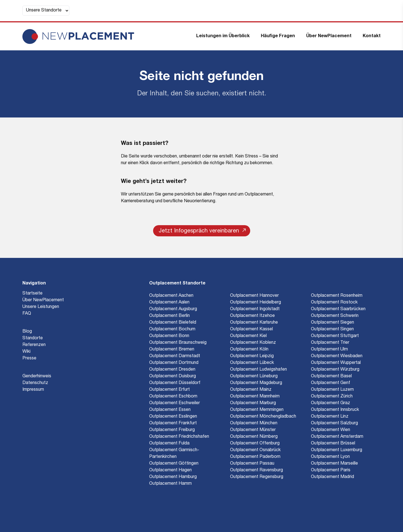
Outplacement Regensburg (257, 477)
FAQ (27, 314)
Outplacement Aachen (171, 296)
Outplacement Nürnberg (254, 437)
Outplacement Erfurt (169, 390)
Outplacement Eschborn (173, 397)
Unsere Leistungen (41, 307)
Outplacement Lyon (330, 457)
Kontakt (372, 36)
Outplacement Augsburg (173, 309)
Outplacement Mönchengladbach (263, 417)
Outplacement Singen (332, 329)
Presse (29, 359)
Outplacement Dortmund (174, 363)
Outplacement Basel (331, 376)
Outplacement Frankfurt (173, 423)
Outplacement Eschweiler (174, 403)
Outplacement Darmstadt (175, 356)
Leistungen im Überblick (223, 36)
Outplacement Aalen (169, 303)
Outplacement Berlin (169, 316)
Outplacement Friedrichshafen (179, 437)
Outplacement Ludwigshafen (258, 370)
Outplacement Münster (253, 430)
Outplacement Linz (330, 417)
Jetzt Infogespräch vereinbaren (202, 231)
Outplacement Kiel (248, 336)
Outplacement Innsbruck (335, 410)
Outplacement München (254, 423)
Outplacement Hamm (170, 484)
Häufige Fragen (278, 36)
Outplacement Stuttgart (335, 336)
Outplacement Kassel (251, 329)
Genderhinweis (37, 376)
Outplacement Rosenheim (337, 296)
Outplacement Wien (331, 430)
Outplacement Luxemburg (337, 450)
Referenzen (34, 345)
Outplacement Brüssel (333, 444)
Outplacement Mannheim (255, 397)
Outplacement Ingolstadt (255, 309)
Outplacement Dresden (172, 370)
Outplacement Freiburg (172, 430)
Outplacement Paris (331, 470)
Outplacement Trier (330, 343)
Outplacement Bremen (172, 350)
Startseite (32, 294)
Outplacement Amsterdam (337, 437)
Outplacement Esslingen (173, 417)
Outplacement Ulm (329, 350)
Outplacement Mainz (251, 390)
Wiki (26, 352)
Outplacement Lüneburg (254, 376)
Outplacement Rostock (334, 303)
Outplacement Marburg (253, 403)
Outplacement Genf (331, 383)
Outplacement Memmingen (257, 410)
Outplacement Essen (170, 410)
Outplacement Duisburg (173, 376)
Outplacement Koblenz (253, 343)
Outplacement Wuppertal (336, 363)
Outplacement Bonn (169, 336)
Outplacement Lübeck (252, 363)
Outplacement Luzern (332, 390)
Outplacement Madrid (332, 477)
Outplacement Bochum (172, 329)
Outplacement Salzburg (334, 423)
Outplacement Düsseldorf (175, 383)
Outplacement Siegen (332, 323)
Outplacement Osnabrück (255, 450)
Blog (27, 332)
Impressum (33, 390)
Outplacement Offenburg (255, 444)
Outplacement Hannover (254, 296)
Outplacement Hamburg (173, 477)
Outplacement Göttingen (174, 464)
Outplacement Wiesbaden (337, 356)
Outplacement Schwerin (335, 316)
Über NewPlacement (329, 36)
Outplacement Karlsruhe (254, 323)
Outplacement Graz (331, 403)
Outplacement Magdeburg (256, 383)
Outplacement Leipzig (252, 356)
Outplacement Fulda (169, 444)
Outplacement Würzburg (335, 370)
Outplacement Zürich (332, 397)
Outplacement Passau (252, 464)
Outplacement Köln (249, 350)
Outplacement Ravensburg (256, 470)
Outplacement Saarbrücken (338, 309)
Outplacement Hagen (170, 470)
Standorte (33, 338)
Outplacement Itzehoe (252, 316)
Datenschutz (35, 383)
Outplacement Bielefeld (173, 323)
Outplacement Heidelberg (256, 303)
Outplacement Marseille (334, 464)
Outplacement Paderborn (255, 457)
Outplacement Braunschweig (178, 343)
